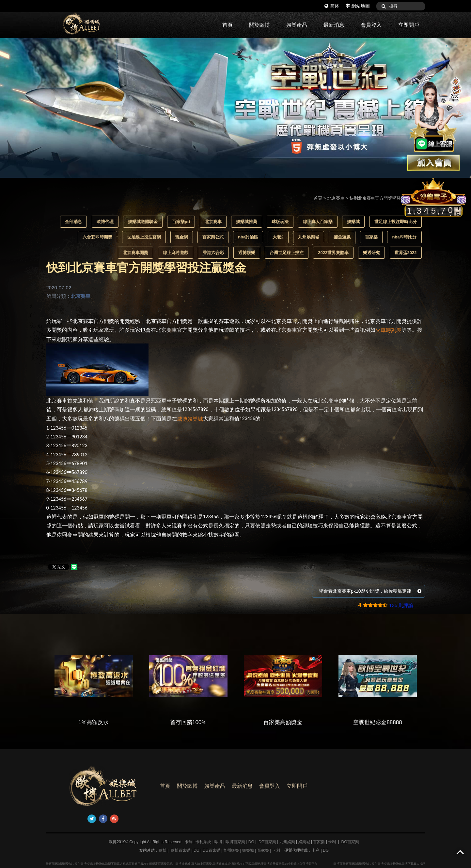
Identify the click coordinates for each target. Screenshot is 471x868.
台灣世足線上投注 (287, 253)
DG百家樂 (267, 842)
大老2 (278, 237)
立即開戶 (409, 25)
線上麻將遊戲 (176, 253)
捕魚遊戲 (342, 237)
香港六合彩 (213, 253)
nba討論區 (248, 237)
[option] (235, 108)
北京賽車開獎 (135, 253)
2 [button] (456, 46)
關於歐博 (259, 25)
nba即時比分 (404, 237)
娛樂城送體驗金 (143, 222)
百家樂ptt (181, 222)
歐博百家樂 (235, 842)
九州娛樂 (287, 842)
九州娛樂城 (309, 237)
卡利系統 (203, 842)
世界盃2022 (406, 253)
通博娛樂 (247, 253)
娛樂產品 (297, 25)
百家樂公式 (213, 237)
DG (251, 842)
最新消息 (334, 25)
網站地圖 (358, 6)
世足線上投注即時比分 (396, 222)
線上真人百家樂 (318, 222)
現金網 (182, 237)
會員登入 (371, 25)
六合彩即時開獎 (97, 237)
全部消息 (73, 222)
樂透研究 (371, 253)
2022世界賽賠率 (333, 253)
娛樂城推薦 (247, 222)
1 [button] (447, 46)
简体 (332, 6)
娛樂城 (353, 222)
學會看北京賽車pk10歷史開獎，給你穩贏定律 (370, 591)
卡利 (189, 842)
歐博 (218, 842)
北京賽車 (336, 198)
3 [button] (466, 46)
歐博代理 (105, 222)
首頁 (228, 25)
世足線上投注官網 (144, 237)
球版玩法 (280, 222)
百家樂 (371, 237)
